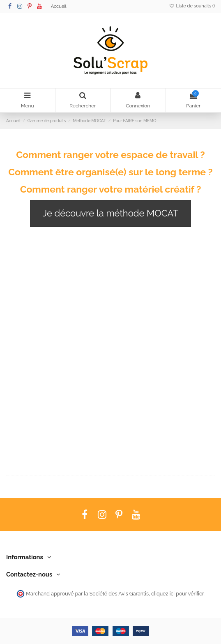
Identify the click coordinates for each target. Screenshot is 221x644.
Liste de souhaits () (192, 6)
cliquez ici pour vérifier (177, 594)
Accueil (59, 6)
